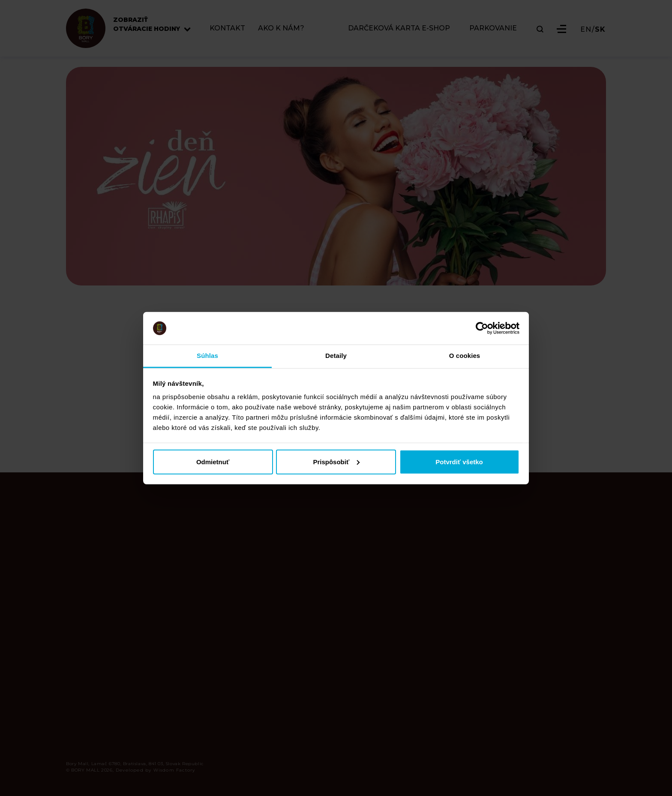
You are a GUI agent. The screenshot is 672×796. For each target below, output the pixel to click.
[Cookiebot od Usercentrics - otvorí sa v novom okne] (482, 328)
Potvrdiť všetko (459, 461)
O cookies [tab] (465, 356)
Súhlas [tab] (207, 356)
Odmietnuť (213, 461)
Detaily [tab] (336, 356)
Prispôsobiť (336, 461)
